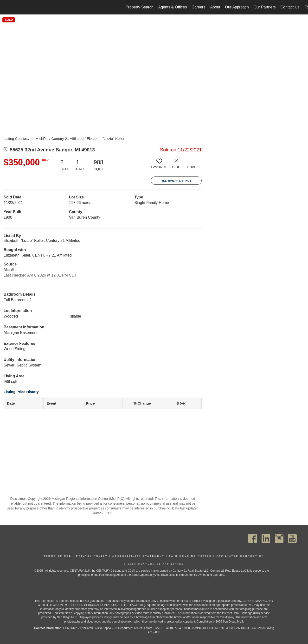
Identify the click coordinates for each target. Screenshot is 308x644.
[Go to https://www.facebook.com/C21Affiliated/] (253, 539)
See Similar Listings (176, 181)
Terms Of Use (58, 556)
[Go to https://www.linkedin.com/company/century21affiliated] (266, 539)
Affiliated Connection (241, 556)
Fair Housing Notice (191, 556)
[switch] (159, 165)
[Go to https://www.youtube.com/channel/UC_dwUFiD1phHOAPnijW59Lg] (292, 539)
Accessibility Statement (138, 556)
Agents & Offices (173, 7)
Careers (198, 7)
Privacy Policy (92, 556)
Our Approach (237, 7)
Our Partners (265, 7)
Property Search (140, 7)
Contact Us (290, 7)
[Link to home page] (6, 7)
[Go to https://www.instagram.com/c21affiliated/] (279, 539)
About (215, 7)
